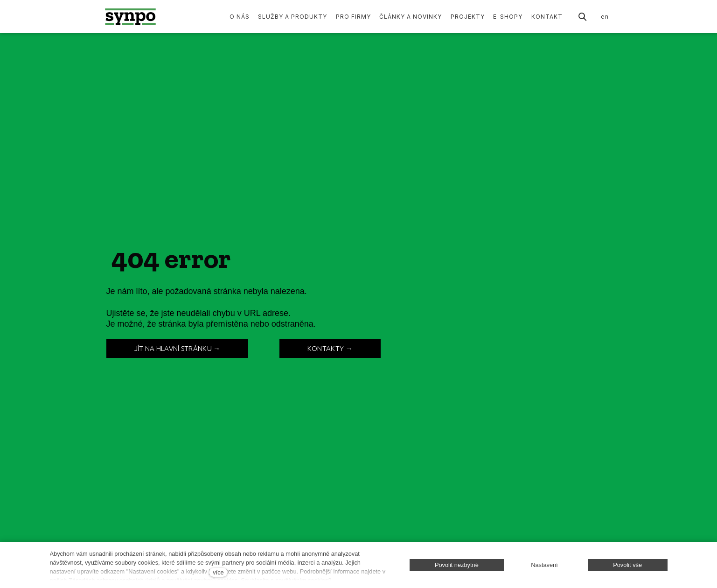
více (218, 572)
